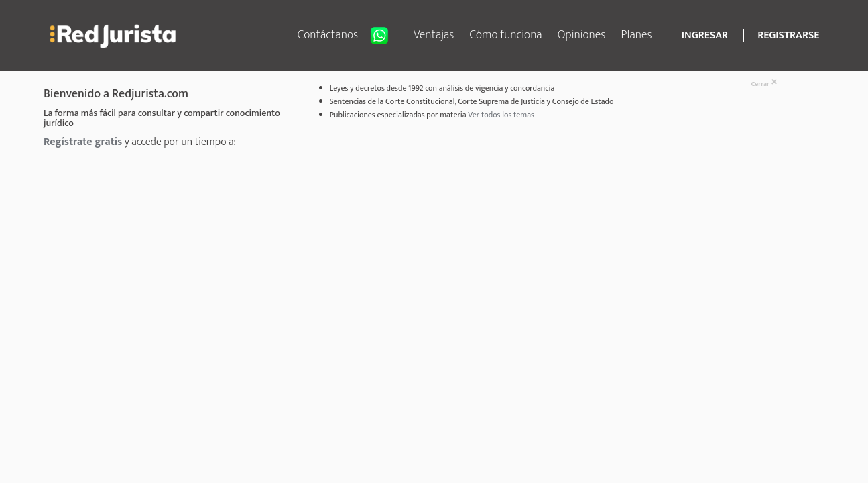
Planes (637, 35)
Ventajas (434, 35)
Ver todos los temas (501, 115)
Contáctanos (348, 36)
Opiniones (582, 35)
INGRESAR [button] (705, 36)
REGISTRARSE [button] (788, 36)
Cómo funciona (506, 35)
